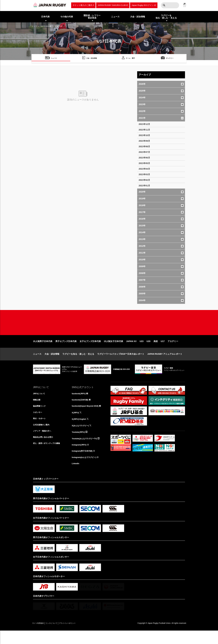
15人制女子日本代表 (114, 351)
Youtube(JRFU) (79, 443)
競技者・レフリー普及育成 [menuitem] (92, 17)
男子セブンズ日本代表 (66, 351)
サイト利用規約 (40, 637)
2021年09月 (144, 141)
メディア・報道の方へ (44, 443)
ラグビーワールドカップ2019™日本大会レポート (121, 364)
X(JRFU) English (80, 430)
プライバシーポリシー (78, 637)
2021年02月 (144, 180)
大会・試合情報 (52, 364)
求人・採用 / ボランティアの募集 (49, 457)
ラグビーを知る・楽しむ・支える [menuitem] (166, 17)
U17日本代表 (46, 26)
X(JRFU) (76, 423)
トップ (34, 26)
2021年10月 (144, 135)
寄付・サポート (40, 430)
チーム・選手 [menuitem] (130, 59)
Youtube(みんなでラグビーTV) (86, 450)
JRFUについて (40, 403)
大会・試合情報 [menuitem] (138, 17)
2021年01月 (144, 186)
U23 (142, 351)
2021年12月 (144, 124)
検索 (164, 5)
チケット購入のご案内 (83, 5)
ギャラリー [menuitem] (170, 59)
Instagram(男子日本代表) (84, 463)
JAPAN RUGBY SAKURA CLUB (112, 5)
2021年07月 (144, 152)
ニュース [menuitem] (115, 17)
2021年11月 (144, 130)
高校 (156, 351)
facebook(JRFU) (80, 403)
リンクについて (58, 637)
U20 (149, 351)
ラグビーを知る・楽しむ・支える (78, 364)
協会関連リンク (40, 417)
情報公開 (37, 410)
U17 (163, 351)
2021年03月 (144, 174)
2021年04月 (144, 169)
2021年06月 (144, 158)
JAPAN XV (131, 351)
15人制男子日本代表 (43, 351)
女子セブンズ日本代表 (90, 351)
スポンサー (38, 423)
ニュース (37, 364)
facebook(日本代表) (81, 410)
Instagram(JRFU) (80, 457)
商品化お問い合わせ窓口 (45, 450)
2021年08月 (144, 146)
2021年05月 (144, 163)
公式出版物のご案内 (43, 437)
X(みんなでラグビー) (82, 437)
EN (185, 6)
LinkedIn (76, 477)
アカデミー (173, 351)
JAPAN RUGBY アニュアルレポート (165, 364)
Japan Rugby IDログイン (143, 5)
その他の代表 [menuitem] (67, 17)
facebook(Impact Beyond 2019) (87, 417)
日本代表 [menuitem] (45, 17)
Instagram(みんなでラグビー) (86, 470)
